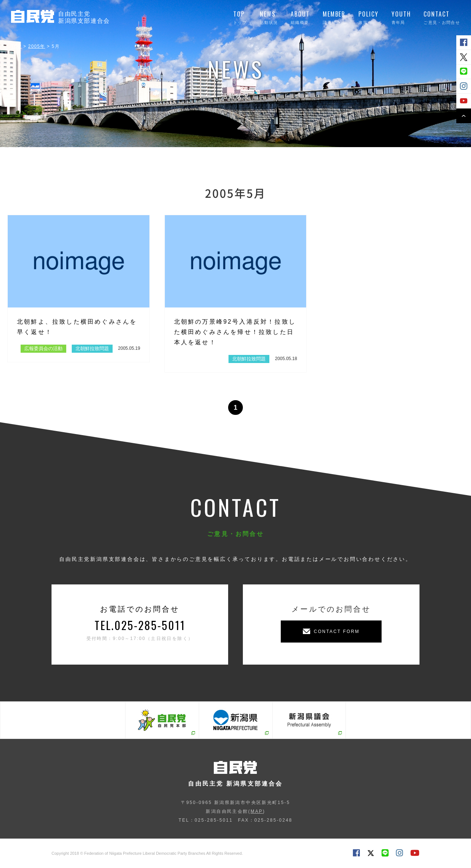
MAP (257, 811)
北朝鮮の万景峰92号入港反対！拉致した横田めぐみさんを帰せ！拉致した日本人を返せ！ (235, 332)
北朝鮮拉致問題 (92, 348)
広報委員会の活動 (43, 348)
